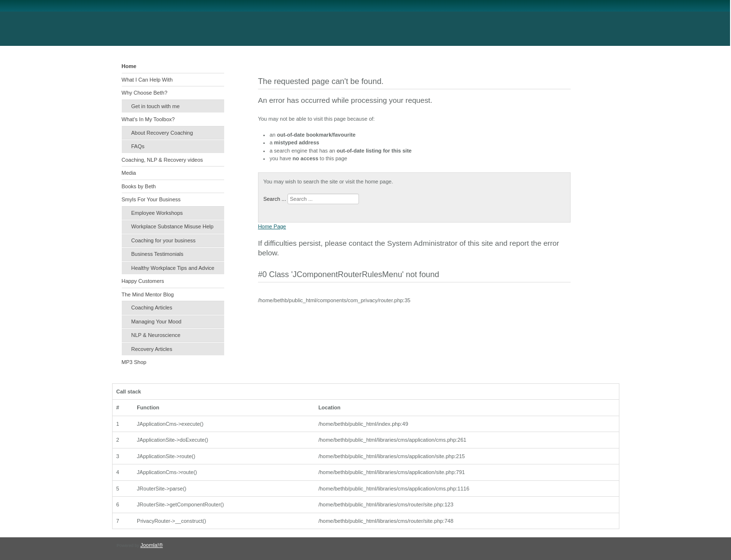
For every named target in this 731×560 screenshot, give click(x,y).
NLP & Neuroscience (156, 335)
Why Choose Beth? (145, 93)
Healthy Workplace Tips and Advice (173, 268)
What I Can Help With (147, 80)
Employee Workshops (157, 213)
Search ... (275, 199)
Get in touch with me (156, 106)
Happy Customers (143, 281)
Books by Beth (139, 186)
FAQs (138, 146)
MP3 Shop (134, 362)
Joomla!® (151, 545)
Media (129, 173)
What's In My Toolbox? (148, 119)
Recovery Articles (152, 349)
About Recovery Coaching (162, 133)
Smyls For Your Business (151, 199)
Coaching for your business (164, 240)
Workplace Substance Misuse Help (172, 226)
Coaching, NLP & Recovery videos (163, 160)
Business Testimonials (158, 254)
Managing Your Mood (157, 322)
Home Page (272, 226)
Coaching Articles (152, 308)
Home (129, 66)
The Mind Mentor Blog (148, 294)
